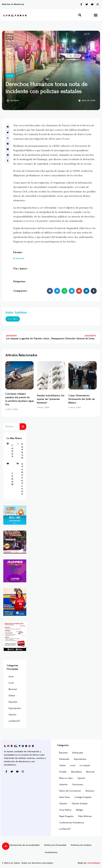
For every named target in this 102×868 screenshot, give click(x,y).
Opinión (12, 715)
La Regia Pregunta (83, 797)
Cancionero (78, 785)
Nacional (13, 689)
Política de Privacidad (55, 845)
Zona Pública (65, 810)
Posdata (63, 772)
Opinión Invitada (80, 804)
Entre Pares (65, 797)
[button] (80, 15)
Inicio (11, 677)
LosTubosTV (14, 721)
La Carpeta (85, 766)
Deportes (13, 702)
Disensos (90, 791)
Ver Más (13, 319)
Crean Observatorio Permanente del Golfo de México (82, 399)
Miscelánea (76, 772)
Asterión (63, 785)
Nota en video (66, 778)
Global (12, 696)
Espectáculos (15, 708)
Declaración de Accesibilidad (25, 845)
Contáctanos (51, 852)
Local (10, 76)
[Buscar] (23, 427)
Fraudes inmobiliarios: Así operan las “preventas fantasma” (51, 399)
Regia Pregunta (66, 816)
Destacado (64, 759)
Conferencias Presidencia (72, 823)
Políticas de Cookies (81, 845)
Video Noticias (85, 816)
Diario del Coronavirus (70, 791)
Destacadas (78, 753)
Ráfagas (80, 810)
